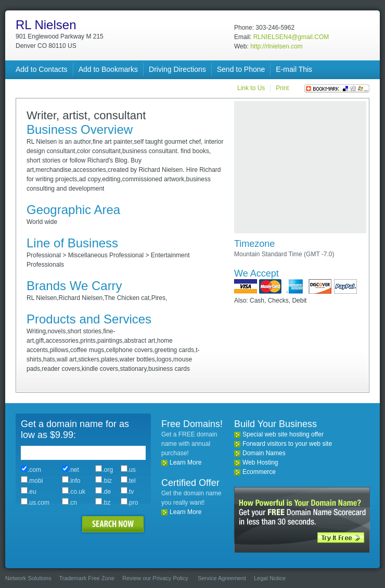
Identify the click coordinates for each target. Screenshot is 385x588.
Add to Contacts (42, 69)
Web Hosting (260, 462)
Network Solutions (28, 578)
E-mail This (294, 69)
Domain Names (264, 453)
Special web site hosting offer (283, 434)
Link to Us (251, 88)
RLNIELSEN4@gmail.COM (291, 37)
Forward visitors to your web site (287, 444)
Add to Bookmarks (108, 69)
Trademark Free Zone (87, 578)
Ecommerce (259, 472)
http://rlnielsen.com (277, 46)
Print (282, 88)
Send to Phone (241, 69)
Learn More (185, 462)
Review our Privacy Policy (155, 578)
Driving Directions (177, 69)
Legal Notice (270, 578)
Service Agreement (222, 578)
